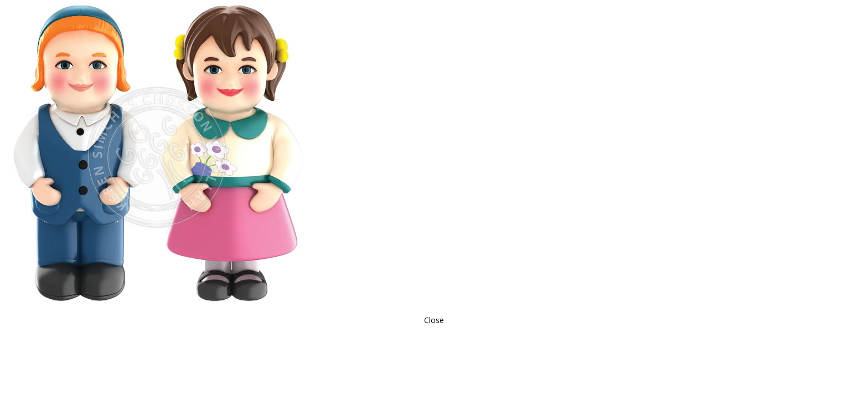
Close (434, 320)
